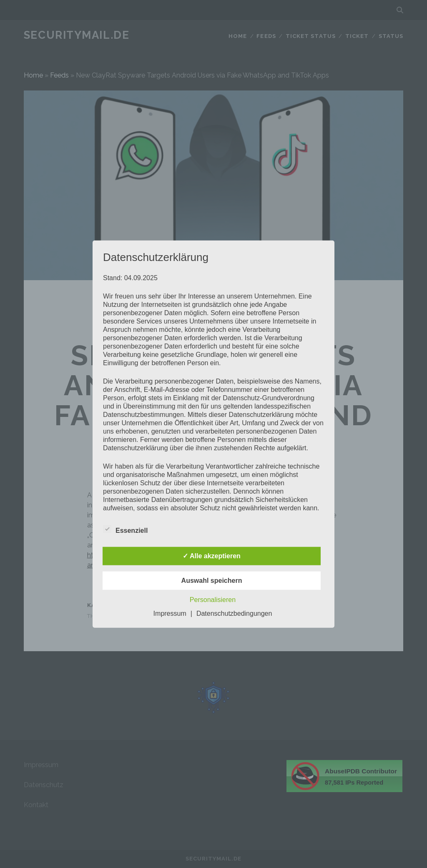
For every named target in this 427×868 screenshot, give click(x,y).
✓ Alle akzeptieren (212, 556)
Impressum (170, 613)
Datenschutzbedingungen (234, 613)
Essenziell (125, 529)
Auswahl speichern (212, 580)
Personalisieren (213, 599)
